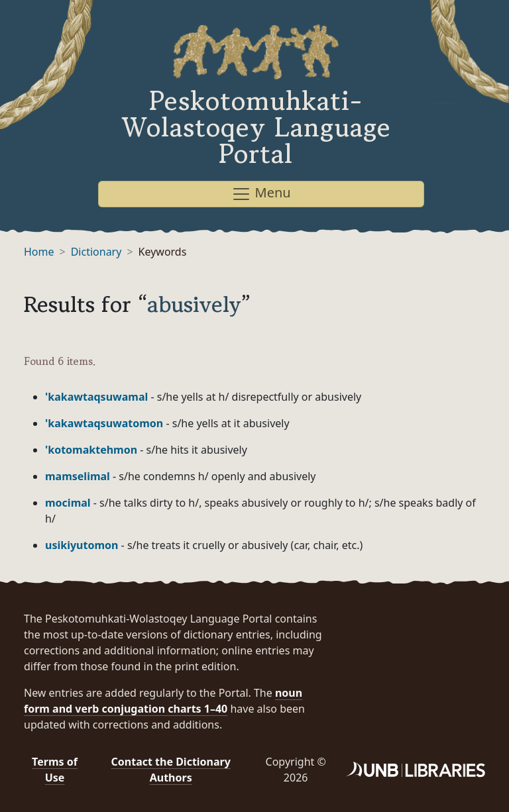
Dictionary (96, 252)
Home (39, 252)
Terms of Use (55, 770)
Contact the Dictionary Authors (171, 770)
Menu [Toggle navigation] (261, 194)
